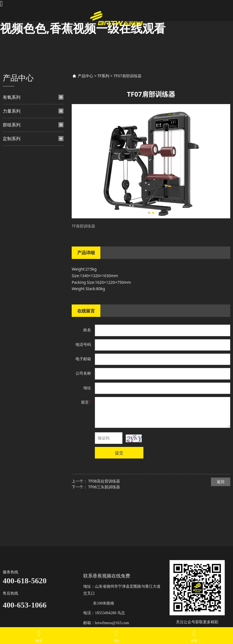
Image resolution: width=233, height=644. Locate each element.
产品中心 (85, 76)
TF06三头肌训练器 (104, 487)
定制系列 (12, 139)
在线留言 (86, 311)
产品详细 (86, 253)
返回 (221, 482)
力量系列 (12, 111)
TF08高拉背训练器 (104, 481)
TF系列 (103, 76)
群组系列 (12, 125)
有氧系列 (12, 97)
